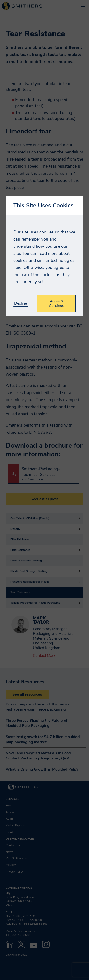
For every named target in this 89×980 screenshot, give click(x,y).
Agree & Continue (56, 303)
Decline (21, 303)
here (17, 267)
